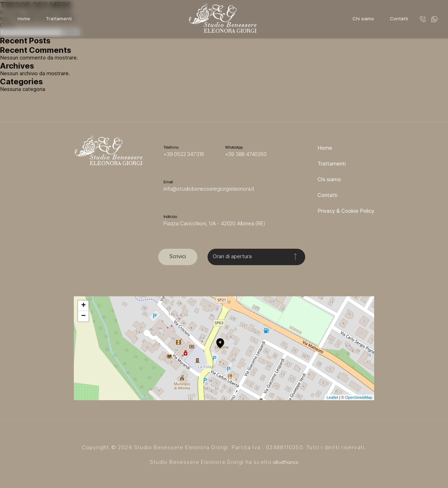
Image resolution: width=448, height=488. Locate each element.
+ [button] (83, 306)
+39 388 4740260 (246, 154)
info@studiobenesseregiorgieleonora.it (209, 189)
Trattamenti (59, 19)
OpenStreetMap (359, 397)
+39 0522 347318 (184, 154)
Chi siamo (363, 19)
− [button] (83, 316)
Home (24, 19)
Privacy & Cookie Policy (346, 211)
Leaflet (332, 397)
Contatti (399, 19)
